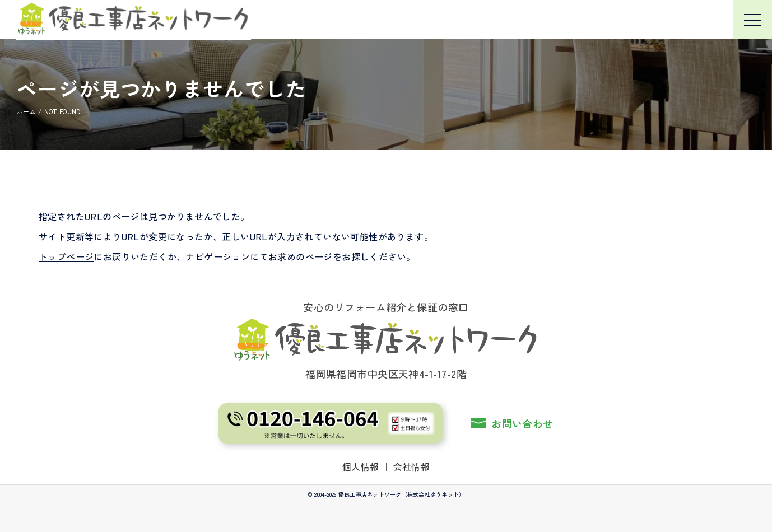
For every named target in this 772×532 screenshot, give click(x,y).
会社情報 (412, 466)
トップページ (66, 256)
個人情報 (361, 466)
